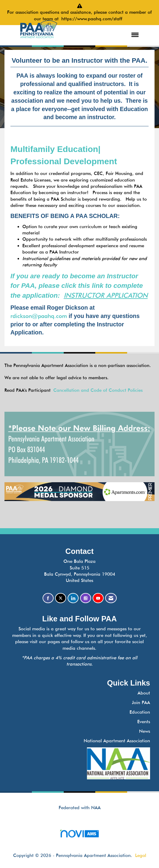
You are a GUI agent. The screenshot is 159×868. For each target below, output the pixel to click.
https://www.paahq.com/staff (93, 19)
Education (140, 712)
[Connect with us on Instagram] (86, 598)
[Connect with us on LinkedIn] (73, 598)
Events (144, 722)
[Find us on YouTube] (98, 598)
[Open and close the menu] (105, 35)
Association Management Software (79, 836)
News (145, 731)
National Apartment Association (117, 741)
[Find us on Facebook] (48, 598)
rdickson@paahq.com (39, 316)
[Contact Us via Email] (111, 598)
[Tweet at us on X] (61, 598)
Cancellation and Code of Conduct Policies (98, 390)
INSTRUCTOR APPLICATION (106, 295)
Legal (141, 855)
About (144, 693)
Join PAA (141, 703)
